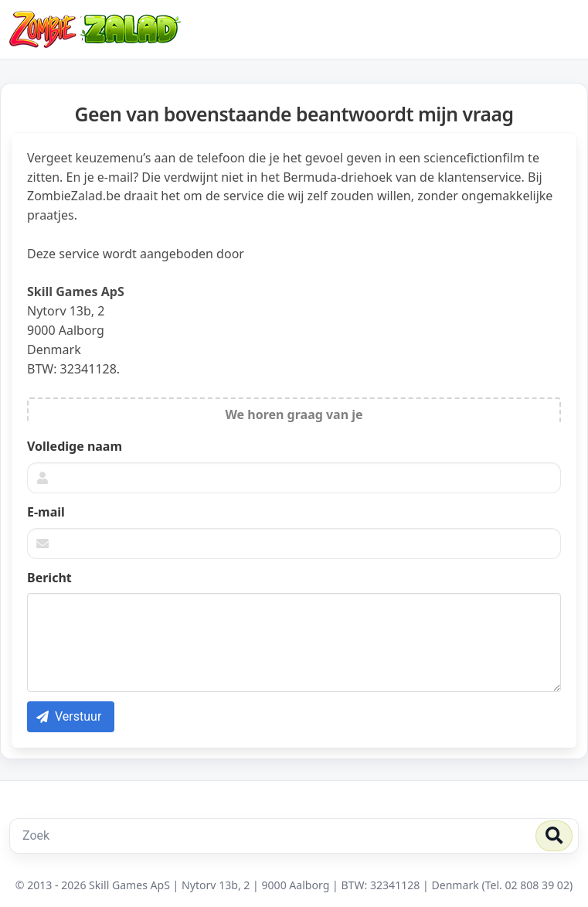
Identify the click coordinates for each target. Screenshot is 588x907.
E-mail (46, 512)
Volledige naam (75, 446)
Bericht (49, 578)
